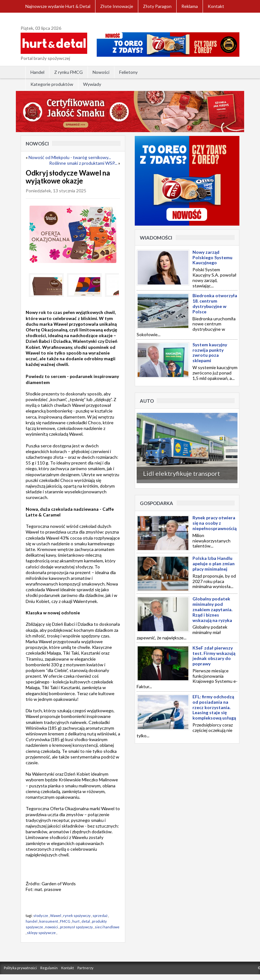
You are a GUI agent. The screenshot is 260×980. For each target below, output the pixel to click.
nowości (52, 927)
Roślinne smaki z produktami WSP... (83, 163)
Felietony (128, 72)
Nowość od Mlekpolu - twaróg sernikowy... (70, 157)
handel (32, 921)
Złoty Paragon (157, 6)
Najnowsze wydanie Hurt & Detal (58, 6)
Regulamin (49, 968)
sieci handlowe (107, 927)
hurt (76, 921)
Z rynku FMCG (68, 72)
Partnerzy (85, 968)
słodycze (41, 916)
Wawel (56, 916)
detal (86, 921)
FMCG (65, 921)
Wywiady (92, 84)
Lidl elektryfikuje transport (182, 473)
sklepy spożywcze (41, 933)
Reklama (190, 6)
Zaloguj (33, 19)
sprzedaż (100, 916)
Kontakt (216, 6)
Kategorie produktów (52, 84)
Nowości (101, 72)
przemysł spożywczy (76, 927)
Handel (37, 72)
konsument (49, 921)
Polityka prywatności (20, 968)
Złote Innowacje (117, 6)
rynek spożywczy (77, 916)
